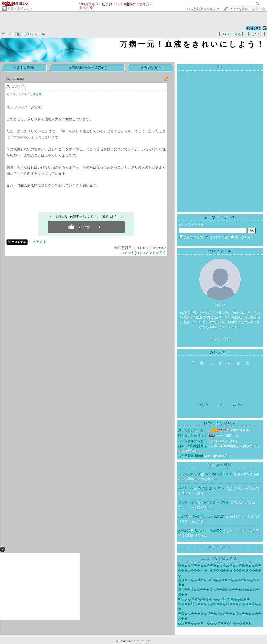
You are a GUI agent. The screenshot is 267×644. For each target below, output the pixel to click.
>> (203, 9)
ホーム (7, 34)
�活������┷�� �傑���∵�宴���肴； (217, 623)
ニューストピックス (220, 558)
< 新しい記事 (24, 68)
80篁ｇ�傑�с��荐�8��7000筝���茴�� (214, 599)
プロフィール (35, 34)
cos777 (183, 517)
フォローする (220, 339)
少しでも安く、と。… (194, 430)
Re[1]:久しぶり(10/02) (209, 517)
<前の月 (203, 405)
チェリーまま (188, 502)
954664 (254, 28)
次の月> (237, 405)
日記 (18, 34)
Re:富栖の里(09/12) (219, 474)
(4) (23, 86)
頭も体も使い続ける (192, 436)
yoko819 (184, 531)
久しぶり (13, 86)
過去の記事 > (151, 68)
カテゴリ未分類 (31, 94)
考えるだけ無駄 (189, 474)
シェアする (38, 242)
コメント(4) (130, 253)
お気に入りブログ (220, 423)
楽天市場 (258, 9)
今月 (220, 405)
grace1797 (186, 488)
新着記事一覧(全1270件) (88, 68)
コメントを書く (154, 253)
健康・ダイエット (20, 9)
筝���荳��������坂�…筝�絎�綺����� (220, 566)
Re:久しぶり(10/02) (212, 488)
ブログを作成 (238, 9)
